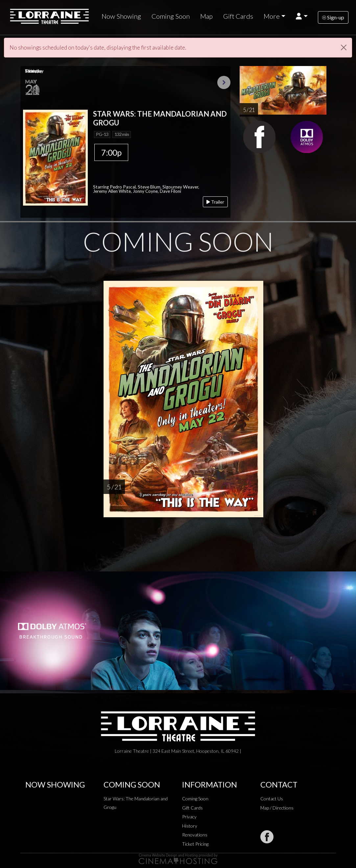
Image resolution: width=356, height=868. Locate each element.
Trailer (215, 202)
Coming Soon (171, 16)
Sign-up (333, 17)
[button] (302, 16)
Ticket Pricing (195, 844)
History (190, 826)
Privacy (189, 817)
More (272, 16)
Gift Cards (238, 16)
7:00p (111, 152)
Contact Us (272, 799)
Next (224, 82)
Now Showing (121, 16)
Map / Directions (277, 808)
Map (206, 16)
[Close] (344, 47)
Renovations (195, 835)
